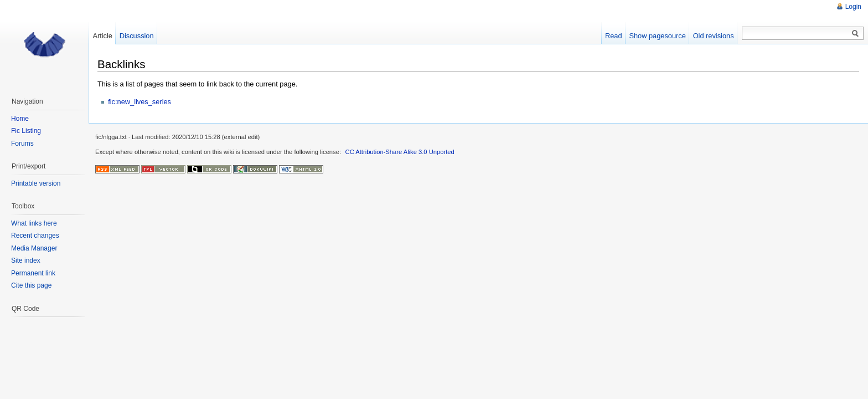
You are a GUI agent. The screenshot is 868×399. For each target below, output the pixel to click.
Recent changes (35, 236)
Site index (26, 260)
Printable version (36, 183)
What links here (34, 223)
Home (20, 119)
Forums (22, 144)
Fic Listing (26, 131)
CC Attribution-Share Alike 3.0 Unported (400, 152)
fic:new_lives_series (139, 102)
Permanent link (33, 273)
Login (853, 7)
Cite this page (31, 285)
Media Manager (34, 248)
